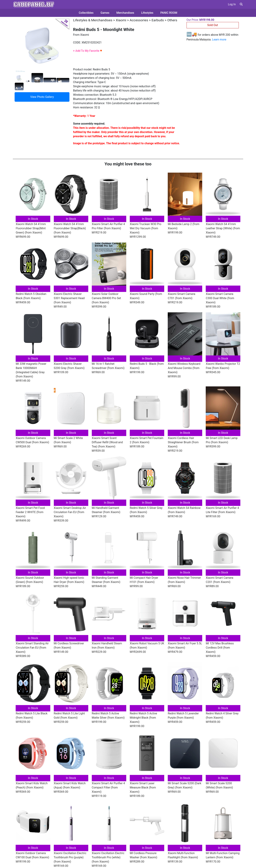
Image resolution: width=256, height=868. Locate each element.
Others (172, 20)
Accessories (139, 20)
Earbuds (158, 20)
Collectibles (86, 13)
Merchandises (125, 13)
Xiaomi (121, 20)
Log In (232, 4)
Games (105, 13)
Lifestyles (147, 13)
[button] (241, 4)
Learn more (219, 40)
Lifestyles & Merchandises (93, 20)
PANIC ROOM (169, 13)
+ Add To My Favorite (87, 51)
